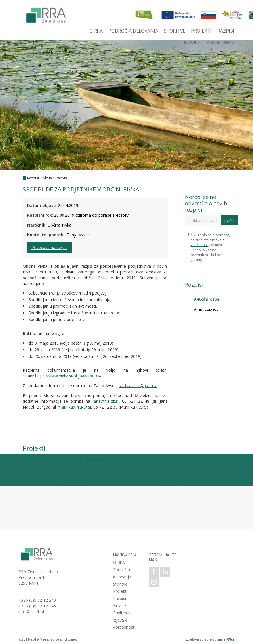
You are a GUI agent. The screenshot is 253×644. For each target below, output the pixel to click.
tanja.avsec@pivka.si (138, 386)
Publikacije (123, 613)
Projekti (120, 591)
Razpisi (33, 178)
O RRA (119, 562)
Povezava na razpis (49, 247)
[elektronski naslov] (203, 220)
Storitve (120, 584)
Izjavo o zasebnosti (208, 242)
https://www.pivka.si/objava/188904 (68, 376)
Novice (119, 606)
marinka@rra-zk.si (74, 407)
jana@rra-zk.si (106, 401)
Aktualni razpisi (55, 178)
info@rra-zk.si (31, 612)
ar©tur (229, 639)
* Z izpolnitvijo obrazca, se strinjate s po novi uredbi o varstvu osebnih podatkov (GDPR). (207, 247)
